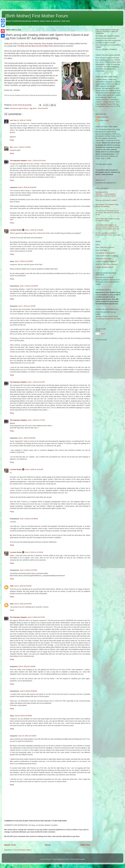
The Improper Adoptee (18, 161)
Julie (12, 586)
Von (11, 147)
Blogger (82, 859)
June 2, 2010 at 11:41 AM (34, 469)
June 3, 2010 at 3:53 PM (28, 570)
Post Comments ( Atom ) (23, 850)
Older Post (85, 845)
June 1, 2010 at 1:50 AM (22, 147)
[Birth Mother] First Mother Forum (37, 16)
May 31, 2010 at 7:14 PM (22, 120)
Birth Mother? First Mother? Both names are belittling (107, 205)
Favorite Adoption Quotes (104, 267)
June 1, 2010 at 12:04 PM (29, 286)
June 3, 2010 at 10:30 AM (29, 519)
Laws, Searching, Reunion (105, 247)
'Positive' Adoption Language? (106, 261)
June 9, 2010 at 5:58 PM (23, 716)
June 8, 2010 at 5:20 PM (27, 666)
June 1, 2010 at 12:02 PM (24, 261)
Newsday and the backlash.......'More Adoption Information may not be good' (106, 194)
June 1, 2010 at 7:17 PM (36, 420)
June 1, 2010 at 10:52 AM (27, 187)
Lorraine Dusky (16, 230)
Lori (11, 120)
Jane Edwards (103, 117)
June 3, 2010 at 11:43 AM (34, 552)
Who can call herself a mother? (106, 200)
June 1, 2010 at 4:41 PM (36, 382)
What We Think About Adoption (106, 264)
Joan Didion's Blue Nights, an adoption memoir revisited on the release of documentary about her (107, 227)
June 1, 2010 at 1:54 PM (27, 306)
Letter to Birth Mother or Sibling (107, 256)
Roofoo (67, 859)
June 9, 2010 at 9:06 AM (28, 691)
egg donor (33, 108)
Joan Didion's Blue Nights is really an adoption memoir (107, 220)
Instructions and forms (103, 277)
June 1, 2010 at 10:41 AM (37, 161)
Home (48, 845)
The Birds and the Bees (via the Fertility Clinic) (35, 46)
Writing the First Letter (103, 259)
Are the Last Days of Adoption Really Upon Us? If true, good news (108, 234)
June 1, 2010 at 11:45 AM (34, 230)
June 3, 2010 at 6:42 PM (23, 586)
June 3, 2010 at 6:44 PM (23, 604)
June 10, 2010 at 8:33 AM (27, 736)
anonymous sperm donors (19, 108)
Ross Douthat (43, 108)
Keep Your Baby (101, 250)
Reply (12, 140)
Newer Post (10, 845)
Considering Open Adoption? (106, 253)
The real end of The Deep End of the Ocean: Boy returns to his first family (107, 213)
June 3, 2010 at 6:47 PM (36, 617)
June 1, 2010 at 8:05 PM (27, 438)
